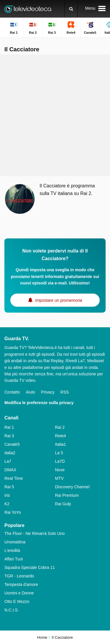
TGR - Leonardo (19, 576)
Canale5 (12, 444)
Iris (7, 495)
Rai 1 (9, 427)
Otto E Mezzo (17, 601)
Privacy (48, 392)
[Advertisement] (55, 115)
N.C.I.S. (12, 610)
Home (42, 637)
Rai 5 (9, 487)
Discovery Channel (72, 487)
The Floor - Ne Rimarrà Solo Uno (34, 533)
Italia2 (10, 453)
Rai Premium (67, 495)
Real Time (14, 478)
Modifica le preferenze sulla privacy (39, 403)
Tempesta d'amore (21, 584)
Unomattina (15, 542)
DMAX (10, 470)
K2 (7, 504)
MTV (60, 478)
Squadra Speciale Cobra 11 (30, 567)
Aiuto (31, 392)
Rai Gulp (63, 504)
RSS (65, 392)
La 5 (59, 453)
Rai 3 (9, 436)
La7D (60, 461)
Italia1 (61, 444)
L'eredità (12, 550)
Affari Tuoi (14, 559)
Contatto (12, 392)
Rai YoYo (13, 512)
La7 (8, 461)
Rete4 (61, 436)
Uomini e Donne (19, 593)
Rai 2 (60, 427)
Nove (60, 470)
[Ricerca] (71, 9)
